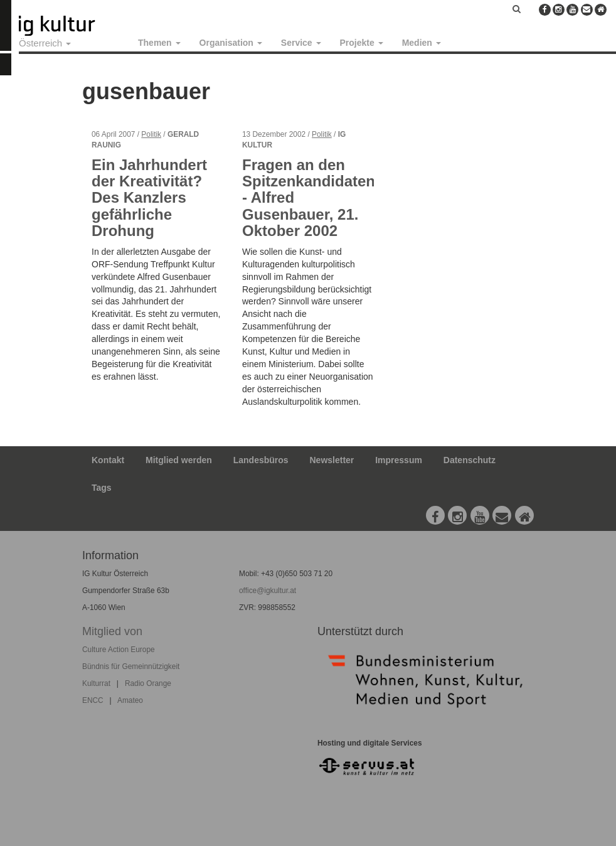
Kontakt (108, 460)
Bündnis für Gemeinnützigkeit (131, 667)
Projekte (362, 43)
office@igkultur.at (268, 591)
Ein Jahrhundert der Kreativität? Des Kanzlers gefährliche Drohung (149, 198)
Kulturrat (96, 683)
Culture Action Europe (119, 650)
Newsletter (332, 460)
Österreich (45, 43)
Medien (422, 43)
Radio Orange (148, 683)
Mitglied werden (179, 460)
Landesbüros (261, 460)
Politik (151, 134)
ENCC (93, 700)
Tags (102, 488)
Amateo (130, 700)
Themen (159, 43)
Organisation (231, 43)
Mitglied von (112, 631)
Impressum (399, 460)
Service (301, 43)
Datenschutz (470, 460)
